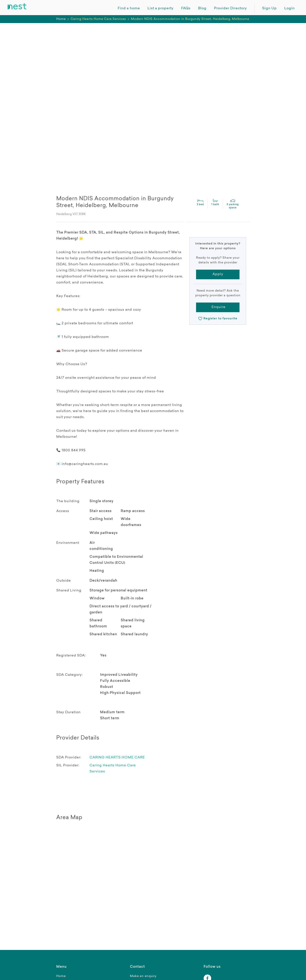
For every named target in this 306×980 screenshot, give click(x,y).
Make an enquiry (143, 976)
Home (61, 19)
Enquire (219, 307)
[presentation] (72, 140)
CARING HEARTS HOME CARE (117, 758)
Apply (218, 274)
